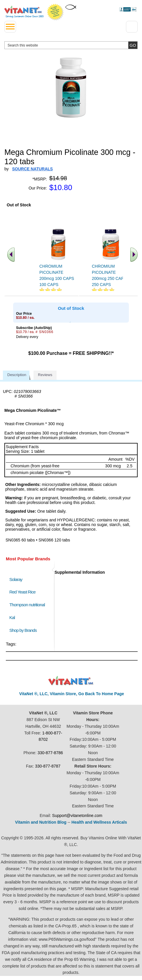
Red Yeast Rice (22, 592)
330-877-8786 (50, 753)
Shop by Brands (24, 630)
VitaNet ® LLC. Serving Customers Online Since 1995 (24, 12)
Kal (12, 617)
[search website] (71, 45)
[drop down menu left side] (10, 27)
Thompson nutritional (27, 605)
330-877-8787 (48, 766)
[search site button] (133, 45)
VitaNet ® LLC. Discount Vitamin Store (71, 681)
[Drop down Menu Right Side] (132, 27)
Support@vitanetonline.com (77, 816)
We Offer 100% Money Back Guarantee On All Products (55, 12)
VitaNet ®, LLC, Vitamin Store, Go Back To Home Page (72, 694)
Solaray (16, 579)
